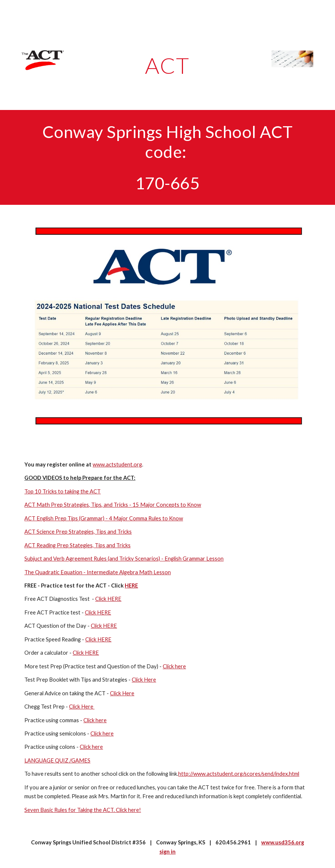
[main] (167, 65)
